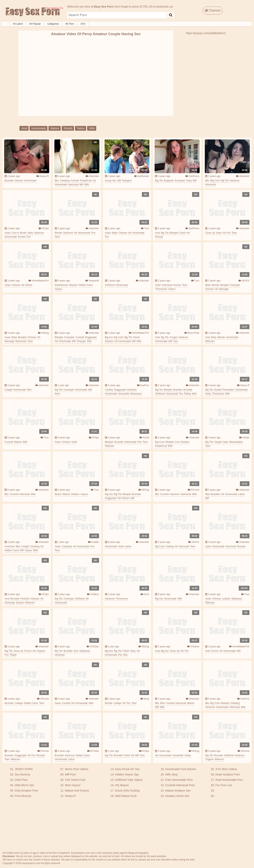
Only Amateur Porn (26, 791)
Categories (53, 24)
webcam (210, 341)
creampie (235, 285)
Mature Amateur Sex (178, 791)
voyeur (58, 289)
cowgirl (9, 390)
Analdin (94, 542)
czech (182, 233)
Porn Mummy (23, 796)
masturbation (236, 442)
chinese (123, 233)
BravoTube (192, 333)
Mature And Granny (77, 791)
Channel (213, 10)
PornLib (194, 490)
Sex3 (145, 594)
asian (8, 233)
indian (188, 755)
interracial (73, 185)
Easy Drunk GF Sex (127, 769)
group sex (111, 181)
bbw (207, 494)
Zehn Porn (21, 780)
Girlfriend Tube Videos (129, 780)
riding (188, 394)
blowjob (174, 233)
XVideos (93, 594)
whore (29, 285)
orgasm (41, 651)
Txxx (145, 228)
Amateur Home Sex (177, 796)
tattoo (81, 128)
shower (159, 237)
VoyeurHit (92, 281)
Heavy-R (43, 176)
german (209, 289)
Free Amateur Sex (32, 12)
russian (241, 546)
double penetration (224, 390)
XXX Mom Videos (226, 769)
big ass (109, 337)
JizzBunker (142, 176)
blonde (58, 233)
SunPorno (192, 176)
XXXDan (93, 647)
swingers (127, 181)
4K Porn (70, 24)
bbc (57, 181)
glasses (19, 181)
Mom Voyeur (73, 785)
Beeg (145, 699)
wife (92, 128)
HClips (44, 228)
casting (170, 546)
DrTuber (93, 751)
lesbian (226, 599)
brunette (9, 181)
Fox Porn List (224, 785)
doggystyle (91, 337)
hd (94, 181)
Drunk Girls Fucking (127, 791)
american (10, 546)
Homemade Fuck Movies (181, 769)
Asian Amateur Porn (228, 774)
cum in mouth (19, 233)
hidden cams (86, 285)
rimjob (68, 128)
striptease (237, 599)
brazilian (178, 390)
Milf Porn (70, 774)
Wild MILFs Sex (24, 785)
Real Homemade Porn (229, 780)
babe (115, 233)
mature (55, 128)
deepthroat (86, 181)
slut (125, 655)
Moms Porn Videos (77, 769)
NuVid (144, 438)
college (19, 703)
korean (22, 237)
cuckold (75, 181)
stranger (81, 341)
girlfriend (110, 285)
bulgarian (169, 181)
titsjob (13, 655)
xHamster (92, 176)
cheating (65, 181)
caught (218, 442)
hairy (189, 181)
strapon (20, 603)
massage (224, 289)
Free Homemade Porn (179, 780)
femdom (25, 599)
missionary (21, 341)
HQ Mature (122, 785)
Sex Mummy (22, 774)
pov (29, 237)
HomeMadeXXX (39, 281)
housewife (124, 394)
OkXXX (244, 281)
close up (210, 233)
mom (57, 394)
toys (176, 341)
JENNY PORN (24, 769)
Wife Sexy (172, 774)
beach (58, 494)
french (28, 651)
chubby (109, 390)
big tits (159, 181)
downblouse (61, 285)
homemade (39, 128)
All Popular (35, 24)
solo (76, 651)
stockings (10, 603)
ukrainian (60, 655)
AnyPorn (143, 385)
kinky (208, 394)
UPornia (43, 699)
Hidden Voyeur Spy (127, 774)
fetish (126, 651)
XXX (83, 24)
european (180, 181)
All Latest (18, 24)
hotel (74, 442)
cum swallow (182, 442)
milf (81, 185)
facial (136, 337)
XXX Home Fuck (75, 780)
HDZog (43, 333)
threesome (161, 289)
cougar (174, 337)
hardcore (234, 181)
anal (24, 128)
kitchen (126, 498)
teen (57, 237)
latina (242, 494)
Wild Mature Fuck (126, 796)
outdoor (75, 494)
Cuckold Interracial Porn (180, 785)
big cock (215, 181)
